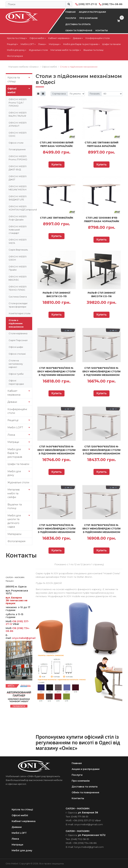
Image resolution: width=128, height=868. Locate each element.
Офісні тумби (16, 374)
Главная (70, 12)
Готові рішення (17, 149)
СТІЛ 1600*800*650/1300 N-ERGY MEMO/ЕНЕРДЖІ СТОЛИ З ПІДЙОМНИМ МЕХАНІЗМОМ (101, 529)
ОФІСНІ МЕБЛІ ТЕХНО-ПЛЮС (18, 288)
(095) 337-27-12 (88, 4)
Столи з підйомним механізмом (16, 323)
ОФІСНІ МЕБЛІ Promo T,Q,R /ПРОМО (18, 103)
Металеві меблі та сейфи (65, 50)
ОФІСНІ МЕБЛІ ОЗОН (18, 258)
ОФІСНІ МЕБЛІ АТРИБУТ (18, 124)
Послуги (71, 18)
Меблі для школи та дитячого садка (14, 521)
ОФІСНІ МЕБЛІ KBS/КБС (18, 278)
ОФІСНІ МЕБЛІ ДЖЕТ (18, 178)
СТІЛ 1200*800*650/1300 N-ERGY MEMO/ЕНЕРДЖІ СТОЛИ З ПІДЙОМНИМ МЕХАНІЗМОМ (101, 450)
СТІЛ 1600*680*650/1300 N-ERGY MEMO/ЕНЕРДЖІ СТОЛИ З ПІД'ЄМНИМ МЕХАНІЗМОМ (56, 371)
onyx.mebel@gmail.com (27, 638)
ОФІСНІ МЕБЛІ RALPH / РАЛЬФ (18, 114)
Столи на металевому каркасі (16, 364)
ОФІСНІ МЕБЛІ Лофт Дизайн (18, 218)
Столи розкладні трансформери (18, 305)
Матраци (54, 44)
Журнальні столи (38, 50)
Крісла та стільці (16, 38)
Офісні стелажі (17, 354)
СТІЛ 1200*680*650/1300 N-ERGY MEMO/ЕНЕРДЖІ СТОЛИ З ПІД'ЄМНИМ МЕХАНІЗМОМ (101, 371)
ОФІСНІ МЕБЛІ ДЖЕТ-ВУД (18, 168)
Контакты (102, 30)
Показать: (95, 94)
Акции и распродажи (92, 12)
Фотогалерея (15, 56)
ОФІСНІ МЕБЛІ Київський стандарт (18, 230)
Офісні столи (16, 143)
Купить (56, 165)
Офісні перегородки (16, 382)
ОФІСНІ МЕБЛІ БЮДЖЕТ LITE (18, 198)
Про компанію (88, 18)
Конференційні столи (98, 38)
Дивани (77, 38)
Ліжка (41, 44)
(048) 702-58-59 (80, 839)
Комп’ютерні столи (19, 313)
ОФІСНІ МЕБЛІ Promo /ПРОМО (18, 158)
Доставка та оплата (78, 24)
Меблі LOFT (27, 44)
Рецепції (12, 44)
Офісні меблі (37, 38)
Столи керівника (18, 333)
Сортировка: (59, 94)
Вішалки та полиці (93, 50)
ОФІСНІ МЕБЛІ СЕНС (18, 134)
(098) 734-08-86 (112, 4)
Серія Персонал (18, 340)
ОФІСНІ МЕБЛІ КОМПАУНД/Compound (20, 208)
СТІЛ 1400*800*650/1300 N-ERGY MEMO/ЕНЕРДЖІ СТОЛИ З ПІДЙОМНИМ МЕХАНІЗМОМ (56, 529)
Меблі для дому (16, 50)
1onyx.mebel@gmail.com (89, 847)
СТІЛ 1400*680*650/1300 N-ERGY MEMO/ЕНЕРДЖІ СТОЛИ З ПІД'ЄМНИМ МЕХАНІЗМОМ (56, 450)
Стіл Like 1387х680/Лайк (57, 218)
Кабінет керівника (59, 38)
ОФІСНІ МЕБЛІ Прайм (18, 268)
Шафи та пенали (111, 44)
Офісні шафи (16, 347)
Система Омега (18, 297)
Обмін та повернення (79, 30)
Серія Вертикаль (18, 250)
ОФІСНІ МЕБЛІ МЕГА (18, 241)
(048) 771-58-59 (80, 817)
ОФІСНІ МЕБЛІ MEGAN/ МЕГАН (18, 188)
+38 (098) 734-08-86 (18, 630)
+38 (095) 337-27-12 (83, 820)
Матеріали (14, 534)
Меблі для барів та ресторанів (80, 44)
